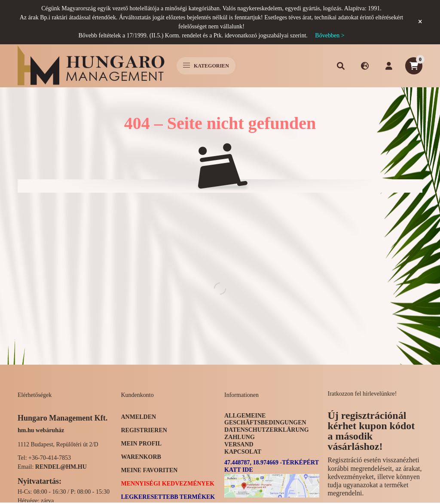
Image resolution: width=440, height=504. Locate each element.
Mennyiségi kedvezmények (168, 484)
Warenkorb (141, 457)
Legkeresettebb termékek (168, 497)
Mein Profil (142, 444)
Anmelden (139, 417)
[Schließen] (420, 22)
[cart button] (414, 66)
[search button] (341, 66)
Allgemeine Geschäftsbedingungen (265, 419)
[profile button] (389, 66)
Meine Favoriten (150, 470)
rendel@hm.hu (61, 467)
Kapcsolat (243, 452)
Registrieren (144, 430)
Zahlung (240, 437)
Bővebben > (330, 35)
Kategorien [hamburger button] (206, 66)
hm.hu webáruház (41, 430)
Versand (239, 444)
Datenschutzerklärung (267, 430)
